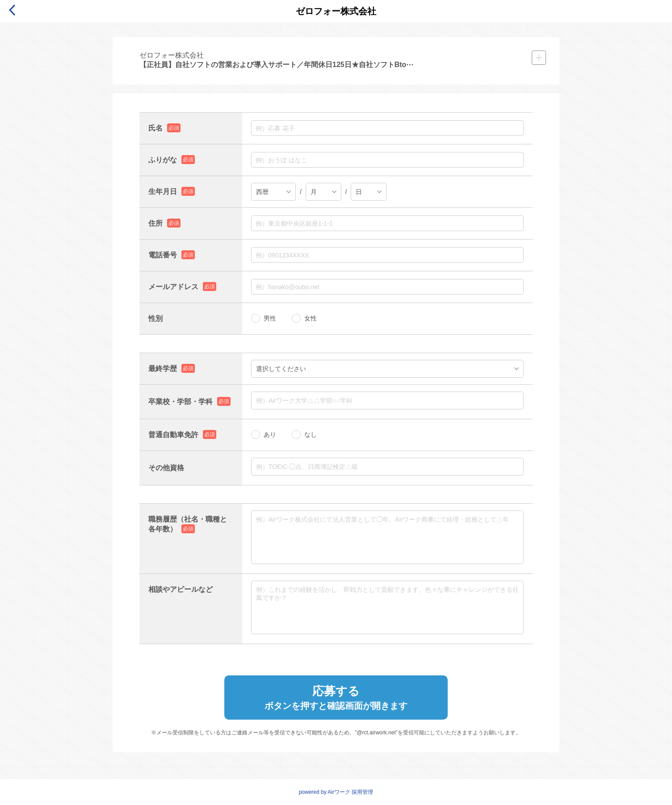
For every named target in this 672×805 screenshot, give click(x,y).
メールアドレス (173, 287)
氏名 (155, 128)
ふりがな (163, 160)
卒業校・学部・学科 (181, 402)
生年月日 (163, 192)
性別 (155, 318)
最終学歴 (163, 369)
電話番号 (163, 255)
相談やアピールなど (181, 589)
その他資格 (166, 468)
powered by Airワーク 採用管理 (336, 792)
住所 (155, 223)
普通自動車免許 (173, 435)
